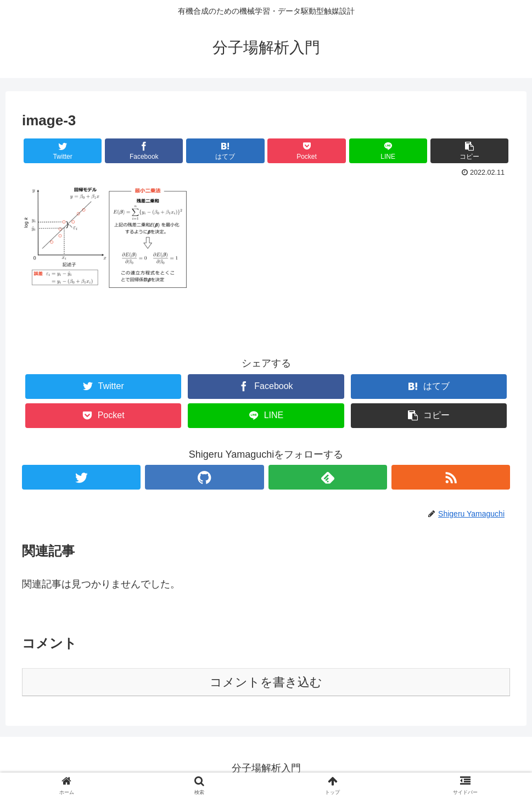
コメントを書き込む (266, 682)
